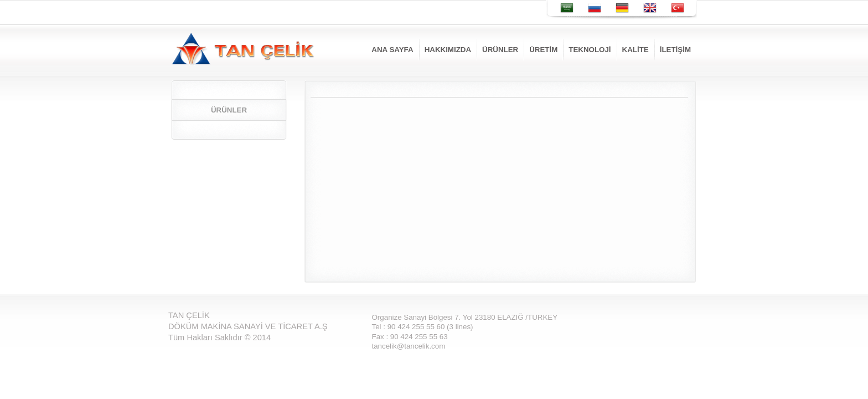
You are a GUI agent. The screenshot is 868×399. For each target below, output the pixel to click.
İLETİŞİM (675, 50)
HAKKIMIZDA (448, 50)
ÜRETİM (543, 50)
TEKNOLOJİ (590, 50)
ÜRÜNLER (500, 50)
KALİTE (635, 50)
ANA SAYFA (392, 50)
